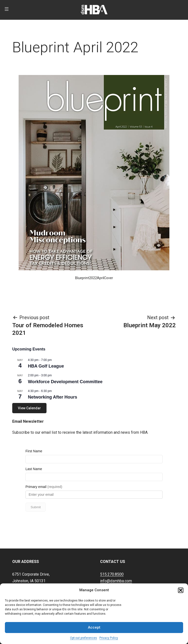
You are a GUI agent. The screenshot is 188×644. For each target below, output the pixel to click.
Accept (94, 627)
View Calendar (29, 408)
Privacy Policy (109, 638)
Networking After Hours (53, 397)
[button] (181, 590)
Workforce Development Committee (65, 382)
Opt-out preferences (83, 638)
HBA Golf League (46, 366)
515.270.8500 (112, 559)
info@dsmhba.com (116, 566)
